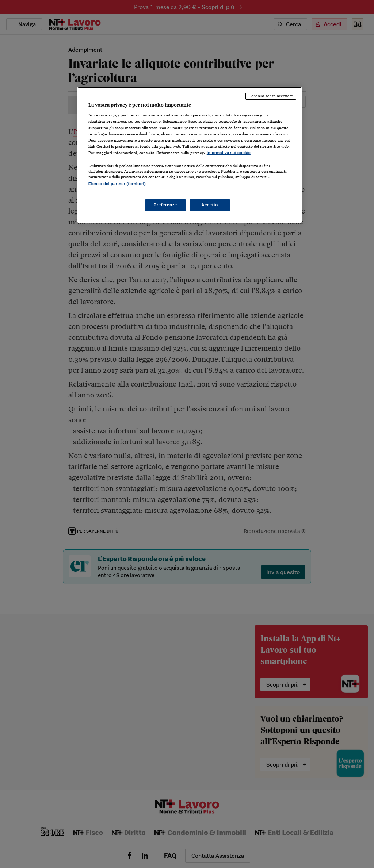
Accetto (210, 205)
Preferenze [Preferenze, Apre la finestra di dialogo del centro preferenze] (165, 205)
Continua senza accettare (271, 96)
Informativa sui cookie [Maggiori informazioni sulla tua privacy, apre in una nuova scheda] (229, 153)
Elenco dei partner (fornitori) (117, 184)
